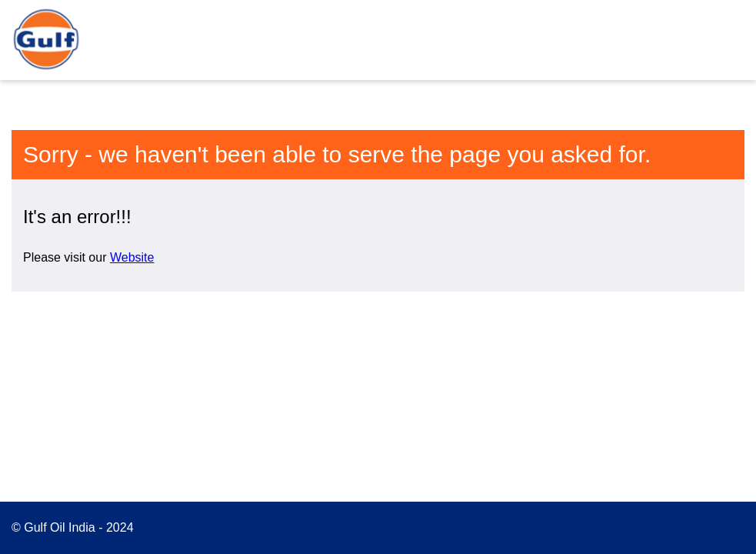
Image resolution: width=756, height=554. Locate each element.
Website (132, 257)
